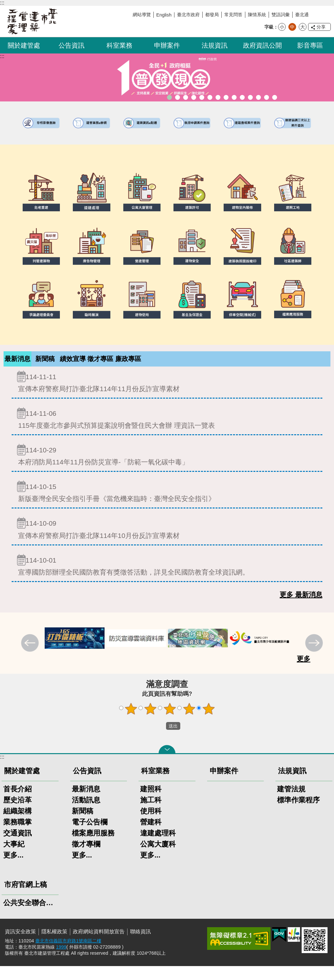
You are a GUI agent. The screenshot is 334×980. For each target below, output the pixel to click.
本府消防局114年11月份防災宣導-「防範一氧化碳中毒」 (167, 468)
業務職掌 (17, 836)
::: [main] (2, 56)
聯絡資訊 (140, 945)
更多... (13, 869)
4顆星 (189, 723)
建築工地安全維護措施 (267, 97)
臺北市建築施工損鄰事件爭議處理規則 (275, 97)
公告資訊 (72, 45)
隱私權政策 (54, 945)
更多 (304, 673)
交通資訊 (17, 847)
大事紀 (14, 858)
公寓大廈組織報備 (226, 97)
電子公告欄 (90, 836)
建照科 (151, 803)
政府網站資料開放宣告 (99, 945)
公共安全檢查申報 (234, 97)
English (164, 15)
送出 (160, 740)
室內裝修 (210, 97)
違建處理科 (158, 847)
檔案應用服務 (93, 847)
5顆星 (209, 723)
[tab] (17, 366)
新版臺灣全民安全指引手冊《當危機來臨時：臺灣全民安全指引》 (167, 505)
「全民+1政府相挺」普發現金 (169, 97)
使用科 (151, 825)
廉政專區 (128, 366)
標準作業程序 (298, 814)
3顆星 (170, 723)
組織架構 (17, 825)
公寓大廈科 (158, 858)
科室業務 (119, 45)
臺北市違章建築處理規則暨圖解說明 (186, 97)
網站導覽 (142, 15)
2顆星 (150, 723)
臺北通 (302, 15)
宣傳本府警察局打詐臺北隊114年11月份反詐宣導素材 (167, 395)
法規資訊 (215, 45)
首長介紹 (17, 803)
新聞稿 (45, 360)
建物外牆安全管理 (202, 97)
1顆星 (131, 723)
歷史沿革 (17, 814)
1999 (61, 961)
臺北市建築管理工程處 (32, 21)
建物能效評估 (250, 97)
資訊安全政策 (20, 945)
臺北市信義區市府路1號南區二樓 (68, 955)
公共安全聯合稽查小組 (30, 917)
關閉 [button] (167, 763)
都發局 (212, 15)
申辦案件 (167, 45)
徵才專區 (100, 366)
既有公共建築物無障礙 (194, 97)
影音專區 (310, 45)
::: (2, 3)
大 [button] (303, 27)
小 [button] (282, 27)
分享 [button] (321, 27)
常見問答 (233, 15)
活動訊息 (86, 814)
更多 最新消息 (301, 608)
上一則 (31, 658)
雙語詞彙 (281, 15)
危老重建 (218, 97)
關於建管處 (24, 45)
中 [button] (292, 27)
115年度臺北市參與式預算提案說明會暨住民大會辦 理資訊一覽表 (167, 432)
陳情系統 (257, 15)
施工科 (151, 814)
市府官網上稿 (26, 898)
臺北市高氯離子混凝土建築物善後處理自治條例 (258, 97)
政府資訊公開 (262, 45)
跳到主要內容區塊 (3, 3)
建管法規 (291, 803)
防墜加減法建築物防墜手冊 (242, 97)
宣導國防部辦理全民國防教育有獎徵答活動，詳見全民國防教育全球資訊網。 (167, 579)
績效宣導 (73, 366)
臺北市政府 (188, 15)
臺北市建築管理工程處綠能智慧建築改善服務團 (178, 97)
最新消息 (17, 366)
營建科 (151, 836)
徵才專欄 (86, 858)
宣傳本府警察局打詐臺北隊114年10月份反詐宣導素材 (167, 542)
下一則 (315, 658)
